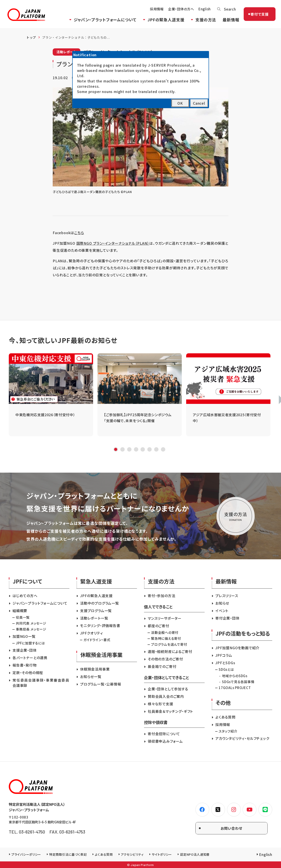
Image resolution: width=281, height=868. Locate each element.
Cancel (199, 103)
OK (180, 103)
